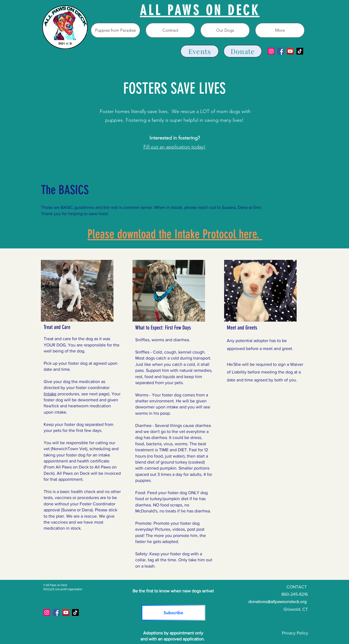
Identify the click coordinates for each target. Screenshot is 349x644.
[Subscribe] (173, 613)
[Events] (200, 51)
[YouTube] (290, 51)
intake (51, 394)
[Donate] (243, 51)
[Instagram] (271, 51)
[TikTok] (300, 51)
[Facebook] (281, 51)
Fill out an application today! (174, 147)
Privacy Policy (295, 633)
